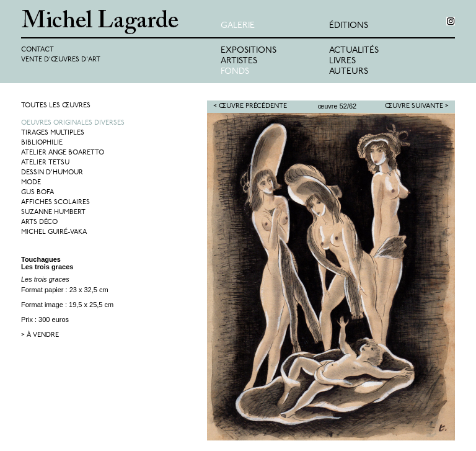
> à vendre (40, 335)
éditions (349, 26)
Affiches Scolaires (55, 203)
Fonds (235, 72)
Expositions (249, 51)
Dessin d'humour (52, 173)
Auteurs (349, 72)
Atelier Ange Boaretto (63, 153)
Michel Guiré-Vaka (54, 232)
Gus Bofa (37, 193)
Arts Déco (39, 222)
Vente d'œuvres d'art (61, 60)
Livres (342, 61)
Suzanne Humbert (53, 212)
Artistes (239, 61)
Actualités (354, 51)
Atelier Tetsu (45, 163)
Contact (37, 50)
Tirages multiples (53, 133)
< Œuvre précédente (250, 106)
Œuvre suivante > (417, 106)
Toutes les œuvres (56, 106)
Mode (31, 183)
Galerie (238, 26)
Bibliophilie (42, 143)
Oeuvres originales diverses (73, 123)
